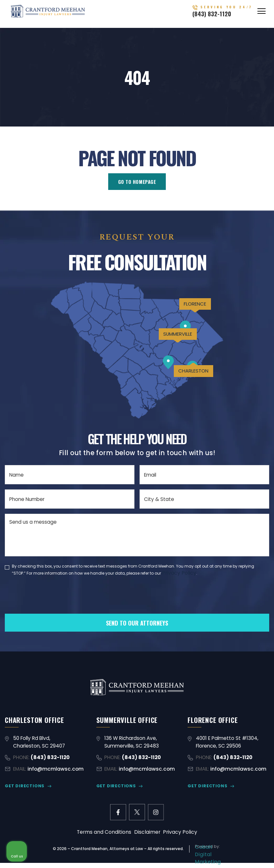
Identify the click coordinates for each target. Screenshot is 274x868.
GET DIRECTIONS (24, 788)
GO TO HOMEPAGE (137, 182)
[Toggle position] (239, 663)
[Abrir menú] (262, 14)
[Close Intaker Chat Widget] (253, 663)
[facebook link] (117, 814)
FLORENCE (190, 310)
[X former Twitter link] (137, 814)
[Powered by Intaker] (220, 855)
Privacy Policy (178, 573)
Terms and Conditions (106, 834)
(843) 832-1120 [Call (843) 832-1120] (222, 16)
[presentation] (53, 606)
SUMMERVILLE (170, 345)
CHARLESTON (189, 386)
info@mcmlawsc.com (56, 770)
